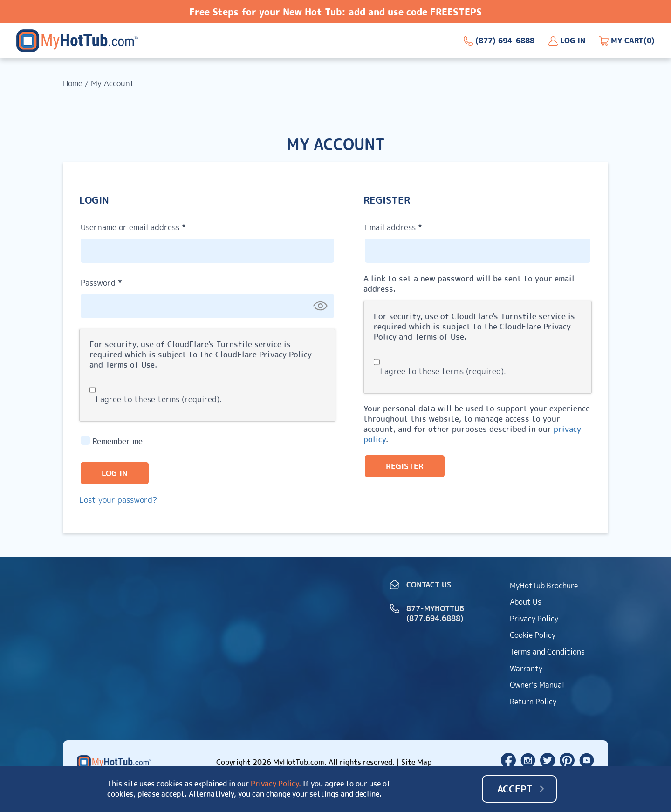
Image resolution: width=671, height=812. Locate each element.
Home (73, 83)
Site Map (416, 762)
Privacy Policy (285, 354)
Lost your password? (118, 500)
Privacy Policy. (276, 784)
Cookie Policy (533, 635)
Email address (410, 226)
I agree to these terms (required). (156, 399)
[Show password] (320, 306)
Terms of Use (130, 365)
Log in (115, 473)
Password (118, 281)
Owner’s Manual (537, 685)
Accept (515, 789)
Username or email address (150, 226)
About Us (526, 602)
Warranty (526, 669)
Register (405, 466)
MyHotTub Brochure (544, 586)
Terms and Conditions (547, 652)
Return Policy (533, 702)
